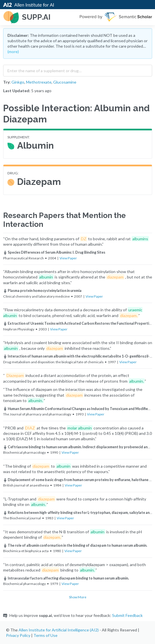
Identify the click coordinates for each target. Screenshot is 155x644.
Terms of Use (45, 635)
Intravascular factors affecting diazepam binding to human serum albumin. (66, 578)
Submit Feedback (127, 615)
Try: (7, 82)
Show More (78, 597)
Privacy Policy (18, 635)
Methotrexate (39, 82)
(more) (13, 52)
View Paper (68, 258)
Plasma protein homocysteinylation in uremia (42, 291)
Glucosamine (65, 82)
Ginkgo (18, 82)
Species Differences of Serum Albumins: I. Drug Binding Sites (54, 252)
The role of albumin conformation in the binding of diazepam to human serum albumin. (75, 545)
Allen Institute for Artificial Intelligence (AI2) (59, 630)
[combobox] (78, 69)
